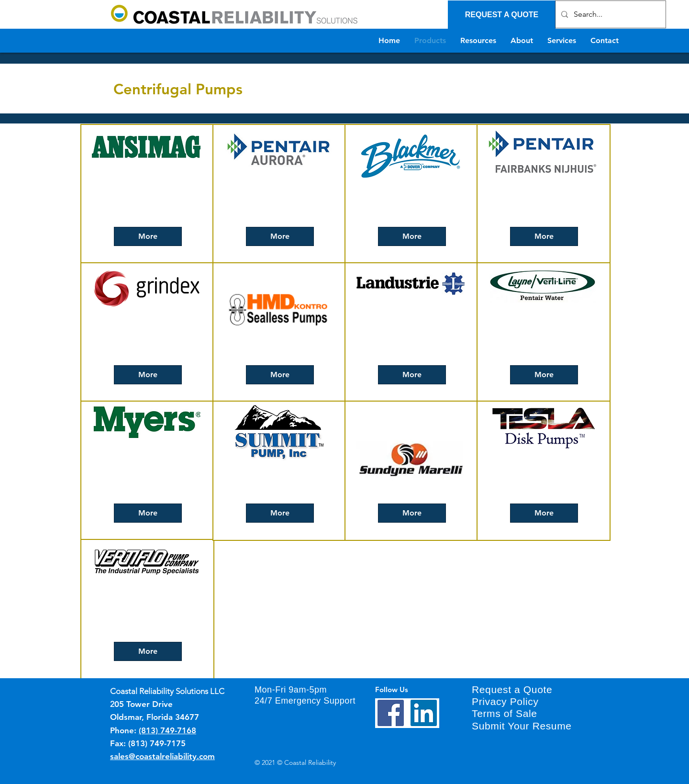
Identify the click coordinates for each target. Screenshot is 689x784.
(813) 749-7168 (167, 730)
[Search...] (610, 14)
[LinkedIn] (424, 713)
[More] (148, 236)
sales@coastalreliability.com (162, 756)
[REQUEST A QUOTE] (502, 15)
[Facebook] (391, 713)
